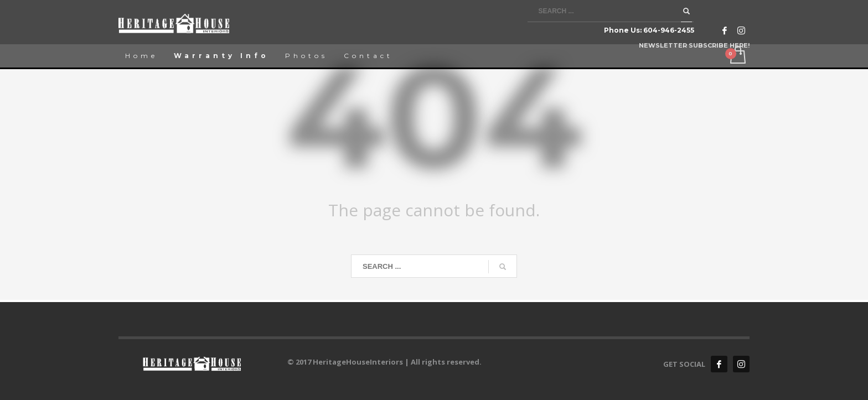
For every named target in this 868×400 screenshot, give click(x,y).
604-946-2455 (669, 30)
